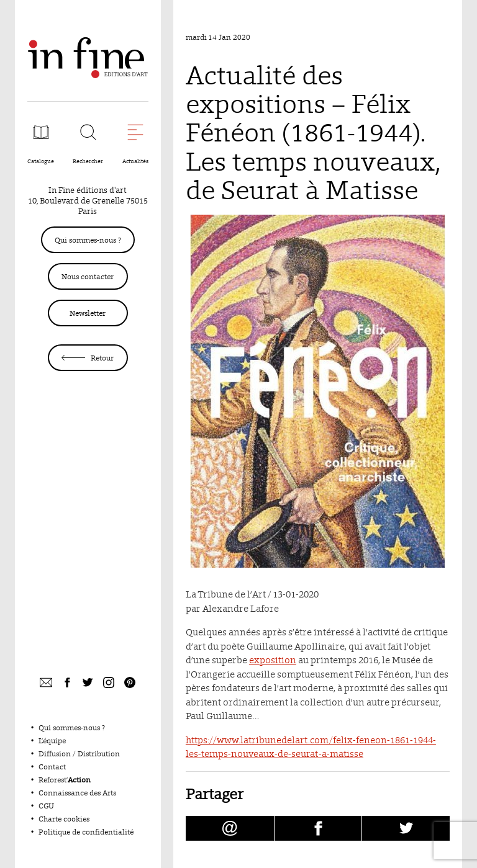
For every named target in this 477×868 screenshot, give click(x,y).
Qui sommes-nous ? (88, 240)
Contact (52, 767)
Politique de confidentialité (86, 832)
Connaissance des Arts (77, 793)
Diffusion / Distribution (79, 754)
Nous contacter (88, 276)
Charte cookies (64, 819)
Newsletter (88, 313)
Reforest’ (65, 780)
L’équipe (52, 740)
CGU (46, 806)
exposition (273, 660)
